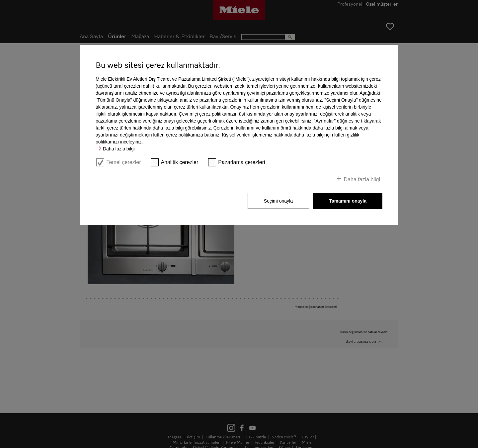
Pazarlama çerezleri (241, 162)
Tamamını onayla (348, 201)
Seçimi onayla (278, 201)
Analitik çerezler (179, 162)
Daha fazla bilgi (119, 149)
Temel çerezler (123, 162)
